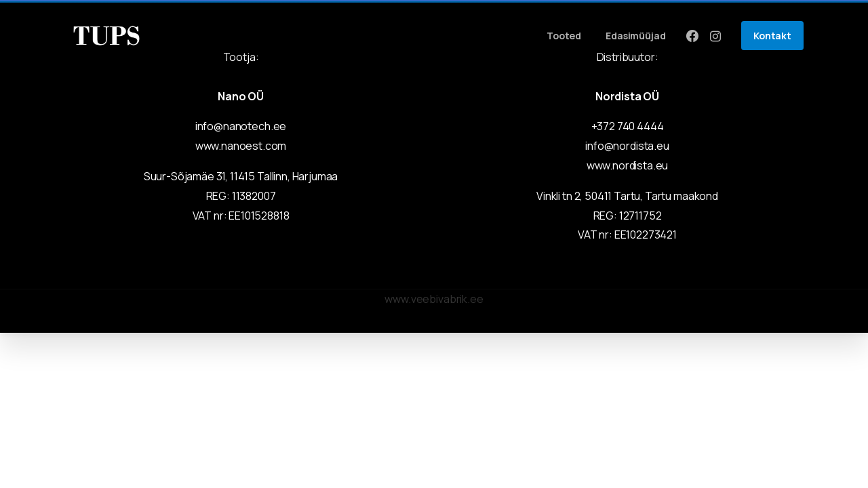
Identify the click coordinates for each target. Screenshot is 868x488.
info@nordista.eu (627, 146)
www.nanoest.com (241, 146)
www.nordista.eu (628, 165)
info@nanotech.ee (241, 126)
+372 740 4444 (628, 126)
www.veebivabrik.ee (434, 299)
